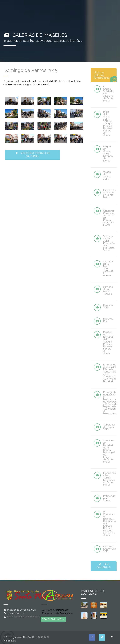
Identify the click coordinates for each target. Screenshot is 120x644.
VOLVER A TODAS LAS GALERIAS (32, 155)
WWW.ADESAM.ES (53, 619)
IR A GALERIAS (104, 566)
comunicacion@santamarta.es (23, 617)
